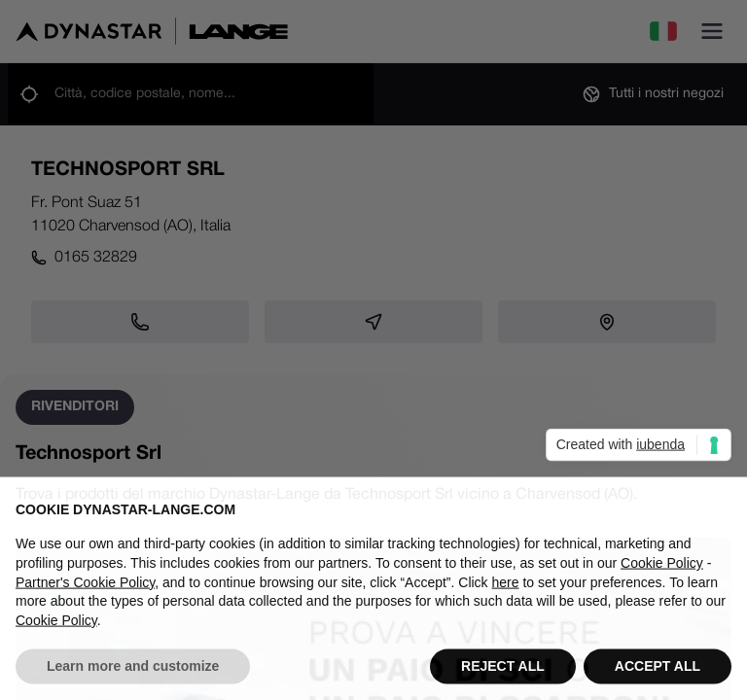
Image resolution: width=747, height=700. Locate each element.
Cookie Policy (662, 582)
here (506, 602)
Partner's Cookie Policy (85, 602)
